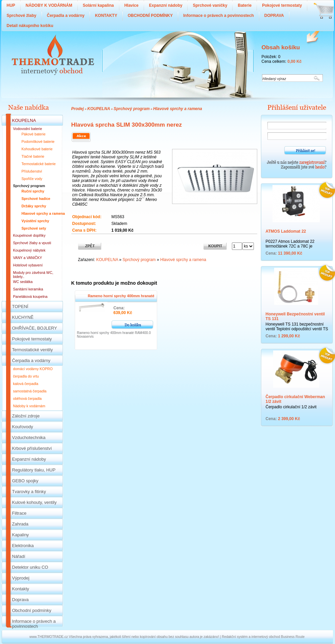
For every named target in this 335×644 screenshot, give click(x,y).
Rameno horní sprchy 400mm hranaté (121, 296)
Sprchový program (132, 109)
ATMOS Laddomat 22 (286, 231)
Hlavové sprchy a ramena (178, 109)
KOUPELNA (99, 109)
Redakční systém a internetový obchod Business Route (263, 637)
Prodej (78, 109)
